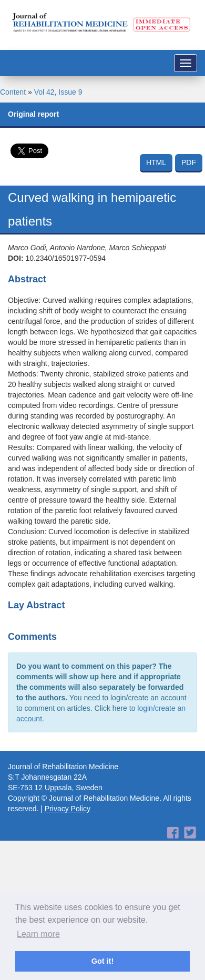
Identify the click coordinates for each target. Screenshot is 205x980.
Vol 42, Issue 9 (58, 92)
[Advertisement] (99, 849)
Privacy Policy (68, 809)
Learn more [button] (38, 934)
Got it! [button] (102, 961)
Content (13, 92)
